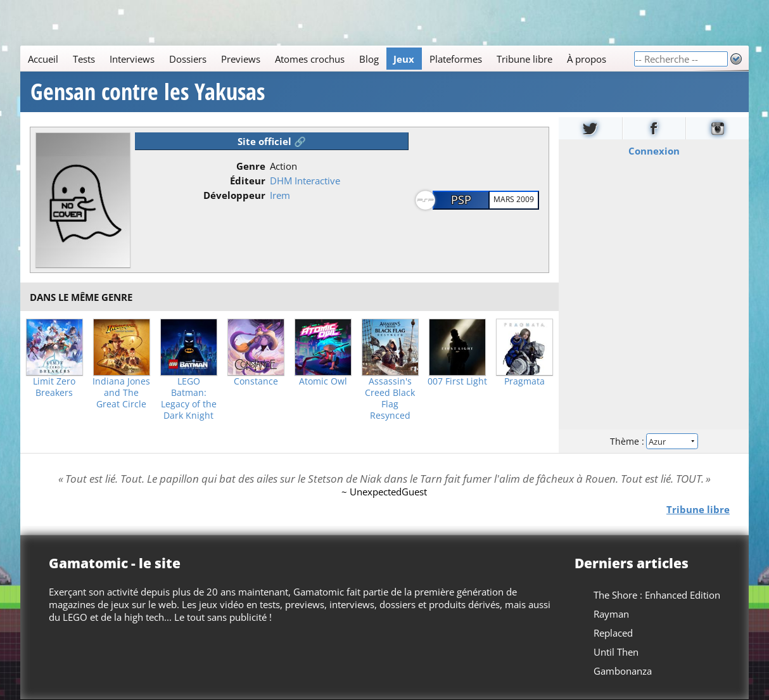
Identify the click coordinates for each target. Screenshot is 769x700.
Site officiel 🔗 (272, 141)
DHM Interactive (305, 181)
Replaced (613, 633)
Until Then (616, 652)
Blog (369, 59)
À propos (587, 59)
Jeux (404, 59)
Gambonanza (623, 671)
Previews (241, 59)
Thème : (654, 441)
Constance (256, 381)
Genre (251, 166)
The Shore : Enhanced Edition (657, 595)
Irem (280, 195)
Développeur (234, 195)
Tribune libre (524, 59)
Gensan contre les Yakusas (148, 92)
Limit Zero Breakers (54, 387)
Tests (84, 59)
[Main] (327, 59)
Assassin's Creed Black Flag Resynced (390, 398)
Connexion (653, 151)
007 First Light (457, 381)
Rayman (611, 614)
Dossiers (188, 59)
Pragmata (524, 381)
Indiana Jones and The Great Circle (121, 393)
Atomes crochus (310, 59)
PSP (461, 200)
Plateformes (456, 59)
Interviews (132, 59)
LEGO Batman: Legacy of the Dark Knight (189, 398)
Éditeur (248, 181)
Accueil (43, 59)
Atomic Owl (323, 381)
